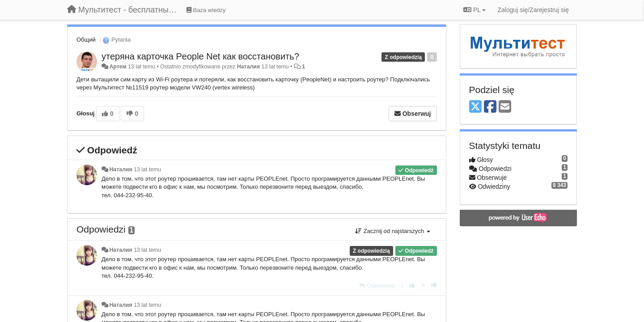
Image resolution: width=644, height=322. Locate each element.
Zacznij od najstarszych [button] (392, 231)
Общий (86, 40)
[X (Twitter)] (475, 107)
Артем (118, 67)
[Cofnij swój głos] (423, 286)
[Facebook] (490, 107)
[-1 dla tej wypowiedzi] (434, 286)
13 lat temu (147, 169)
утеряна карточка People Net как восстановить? (200, 56)
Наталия (248, 67)
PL (475, 10)
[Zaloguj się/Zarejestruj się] (533, 10)
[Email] (505, 107)
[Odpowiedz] (377, 286)
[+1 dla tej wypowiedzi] (412, 286)
